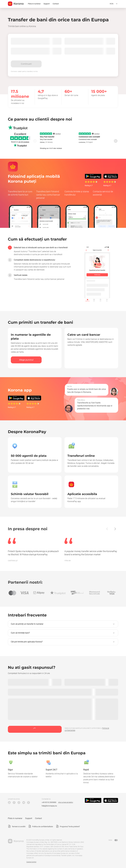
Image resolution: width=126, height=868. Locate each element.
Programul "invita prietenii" (70, 827)
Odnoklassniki (28, 803)
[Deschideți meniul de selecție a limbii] (114, 4)
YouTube (9, 803)
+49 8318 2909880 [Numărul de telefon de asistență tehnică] (49, 802)
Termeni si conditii (19, 827)
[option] (40, 251)
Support (47, 4)
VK (24, 803)
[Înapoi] (107, 529)
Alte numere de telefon (66, 802)
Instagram (19, 803)
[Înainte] (115, 529)
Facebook (14, 803)
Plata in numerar (34, 4)
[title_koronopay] (16, 4)
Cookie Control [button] (31, 862)
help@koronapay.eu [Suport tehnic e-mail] (49, 806)
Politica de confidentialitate (43, 827)
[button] (63, 624)
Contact (56, 4)
